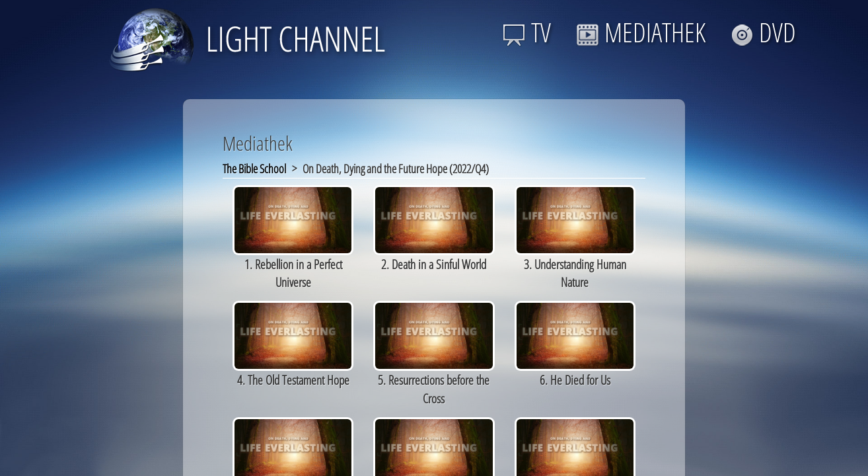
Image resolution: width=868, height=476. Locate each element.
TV (527, 32)
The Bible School (254, 169)
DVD (763, 32)
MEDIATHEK (641, 32)
